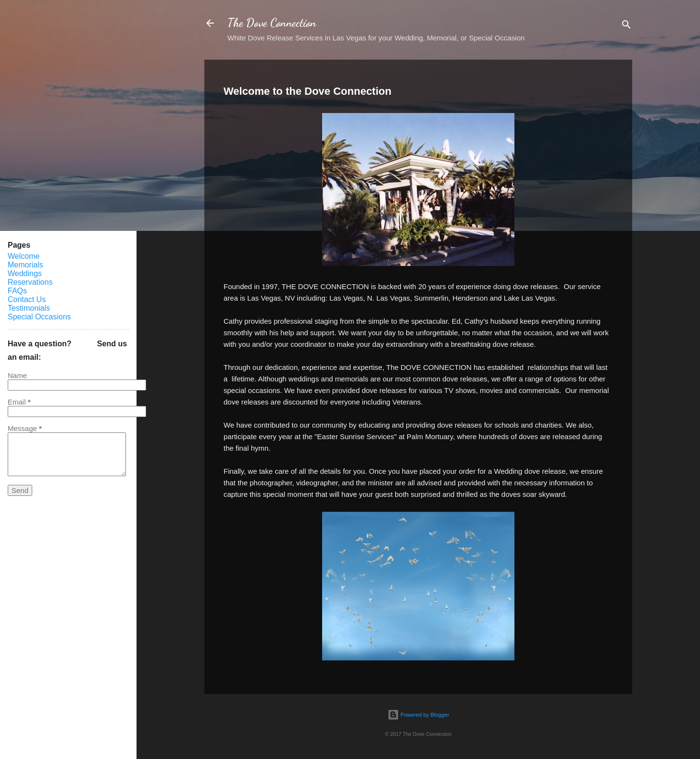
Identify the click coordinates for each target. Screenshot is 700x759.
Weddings (25, 273)
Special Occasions (39, 317)
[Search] (626, 26)
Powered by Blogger (418, 715)
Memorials (25, 265)
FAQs (17, 291)
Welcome (24, 256)
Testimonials (29, 308)
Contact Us (27, 299)
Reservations (30, 282)
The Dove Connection (272, 23)
